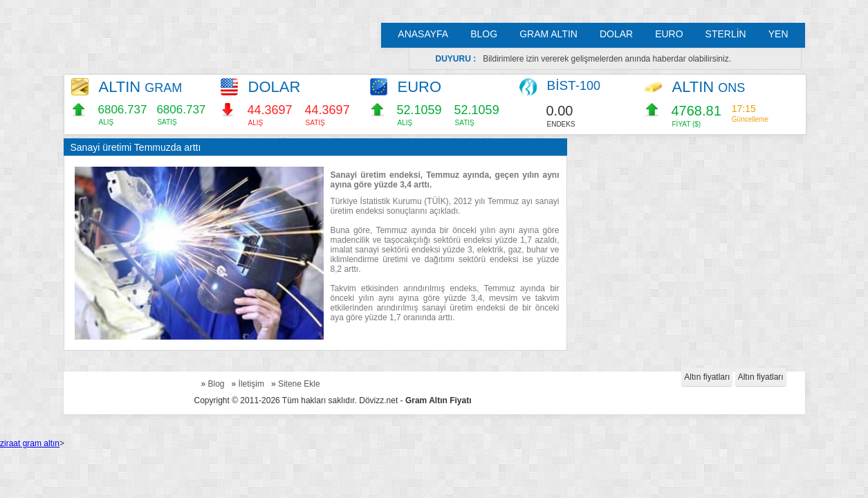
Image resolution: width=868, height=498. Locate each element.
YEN (778, 34)
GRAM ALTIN (548, 34)
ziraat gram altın (30, 443)
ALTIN (141, 87)
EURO (669, 34)
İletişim (251, 384)
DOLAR (616, 34)
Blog (216, 384)
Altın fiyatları (707, 377)
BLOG (484, 34)
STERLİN (726, 34)
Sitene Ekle (299, 384)
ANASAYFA (423, 34)
